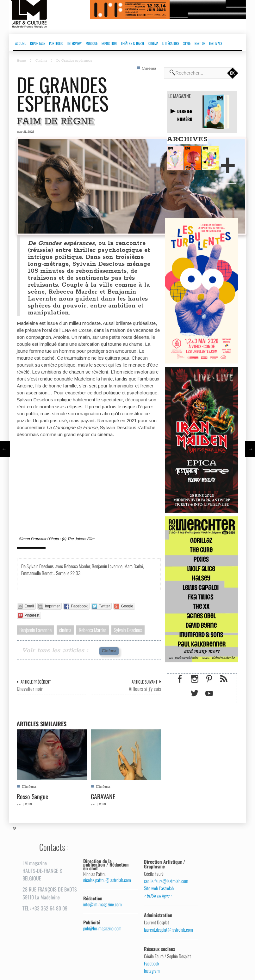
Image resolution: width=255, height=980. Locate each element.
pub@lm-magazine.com (102, 928)
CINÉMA (153, 43)
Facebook (152, 964)
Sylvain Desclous (128, 630)
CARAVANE (103, 796)
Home (21, 61)
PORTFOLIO (56, 43)
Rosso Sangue (32, 796)
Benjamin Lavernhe (35, 630)
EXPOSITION (109, 43)
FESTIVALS (216, 43)
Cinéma (41, 61)
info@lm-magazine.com (103, 904)
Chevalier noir (30, 689)
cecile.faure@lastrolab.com (166, 881)
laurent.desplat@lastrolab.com (168, 930)
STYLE (187, 43)
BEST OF (200, 43)
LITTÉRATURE (171, 43)
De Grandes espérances (63, 94)
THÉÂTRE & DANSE (133, 43)
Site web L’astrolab (159, 888)
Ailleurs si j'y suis (145, 689)
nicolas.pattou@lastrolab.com (107, 880)
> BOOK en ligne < (158, 896)
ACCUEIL (21, 43)
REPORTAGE (37, 43)
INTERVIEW (75, 43)
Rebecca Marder (93, 630)
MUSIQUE (92, 43)
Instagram (152, 971)
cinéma (65, 630)
